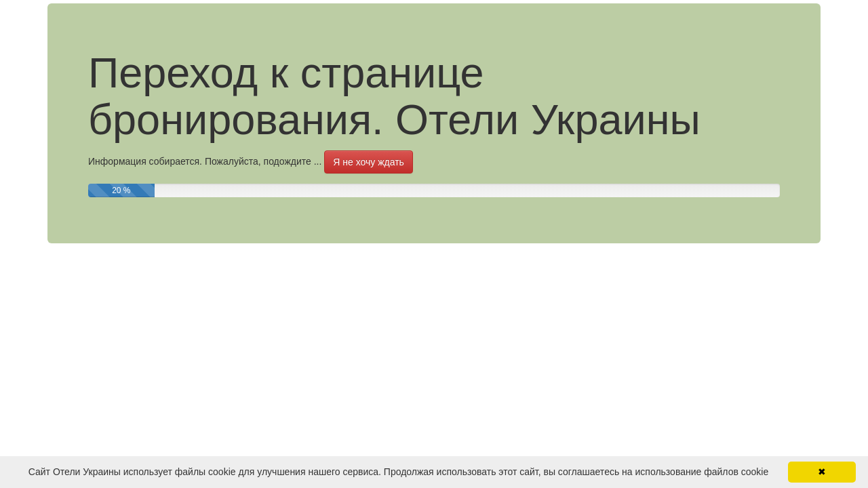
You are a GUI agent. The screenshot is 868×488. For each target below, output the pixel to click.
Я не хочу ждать (369, 162)
